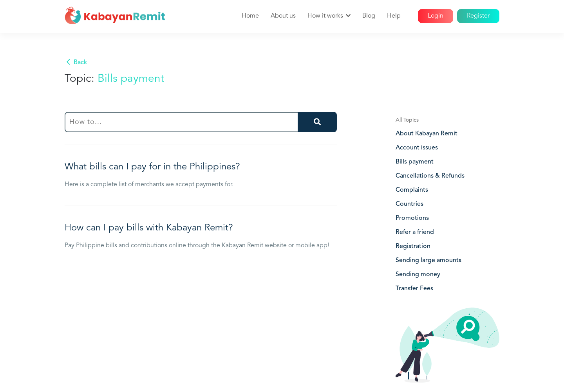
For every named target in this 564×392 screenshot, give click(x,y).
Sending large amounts (428, 261)
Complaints (412, 190)
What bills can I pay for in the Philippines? (152, 167)
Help (394, 16)
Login (436, 16)
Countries (409, 204)
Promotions (412, 218)
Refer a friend (415, 232)
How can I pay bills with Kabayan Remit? (149, 228)
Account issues (417, 148)
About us (283, 16)
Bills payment (415, 162)
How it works (325, 16)
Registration (413, 246)
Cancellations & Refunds (430, 176)
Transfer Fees (414, 289)
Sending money (418, 275)
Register (478, 16)
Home (250, 16)
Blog (369, 16)
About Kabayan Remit (427, 134)
